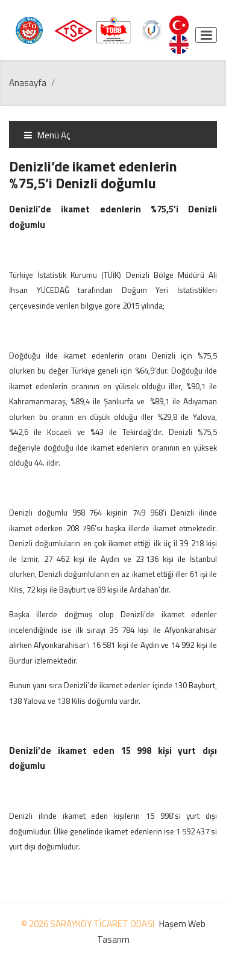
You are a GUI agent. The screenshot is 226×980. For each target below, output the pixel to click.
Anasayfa (28, 83)
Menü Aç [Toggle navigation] (47, 135)
